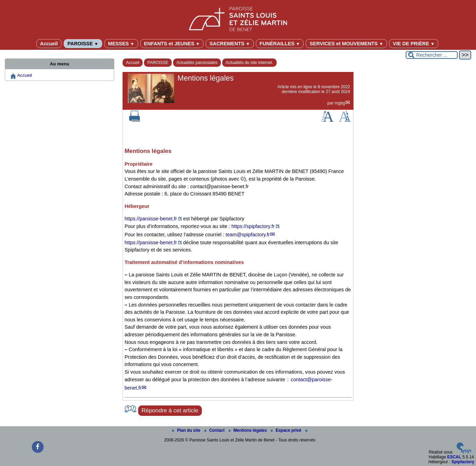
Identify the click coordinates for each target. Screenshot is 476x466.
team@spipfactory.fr (248, 235)
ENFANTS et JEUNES (172, 44)
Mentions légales (248, 430)
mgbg (340, 103)
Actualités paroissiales (197, 63)
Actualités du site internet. (249, 63)
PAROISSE (83, 44)
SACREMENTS (230, 44)
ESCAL (454, 457)
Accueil (49, 44)
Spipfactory (463, 462)
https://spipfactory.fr (253, 226)
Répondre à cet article (170, 410)
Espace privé (286, 430)
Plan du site (187, 430)
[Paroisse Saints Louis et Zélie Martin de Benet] (238, 18)
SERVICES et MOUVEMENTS (346, 44)
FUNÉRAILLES (280, 44)
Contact (215, 430)
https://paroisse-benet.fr (151, 219)
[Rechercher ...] (432, 55)
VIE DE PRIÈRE (414, 44)
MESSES (121, 44)
